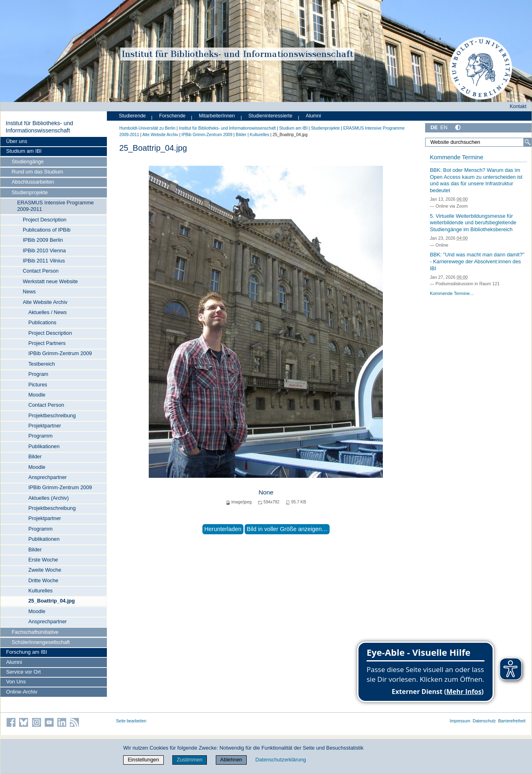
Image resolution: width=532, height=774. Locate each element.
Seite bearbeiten (131, 721)
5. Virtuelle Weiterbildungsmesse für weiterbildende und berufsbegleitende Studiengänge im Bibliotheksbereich (473, 223)
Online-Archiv (22, 692)
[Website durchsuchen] (478, 142)
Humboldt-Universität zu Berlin (148, 128)
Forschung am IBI (27, 652)
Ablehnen (231, 760)
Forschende (173, 116)
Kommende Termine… (452, 293)
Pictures (38, 385)
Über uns (17, 141)
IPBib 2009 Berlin (43, 240)
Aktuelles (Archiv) (49, 498)
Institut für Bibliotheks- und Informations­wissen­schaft (39, 127)
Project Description (45, 220)
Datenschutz (484, 721)
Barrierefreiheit (512, 721)
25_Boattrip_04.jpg (52, 601)
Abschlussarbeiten (33, 182)
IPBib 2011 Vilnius (44, 261)
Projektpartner (45, 426)
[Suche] (528, 142)
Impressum (460, 721)
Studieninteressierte (270, 116)
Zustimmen (190, 760)
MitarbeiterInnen (217, 116)
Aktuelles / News (48, 312)
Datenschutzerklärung (280, 760)
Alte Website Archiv (45, 302)
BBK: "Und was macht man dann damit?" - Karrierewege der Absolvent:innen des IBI (477, 261)
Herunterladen (223, 529)
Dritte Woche (43, 580)
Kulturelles (41, 591)
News (29, 292)
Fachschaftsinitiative (35, 632)
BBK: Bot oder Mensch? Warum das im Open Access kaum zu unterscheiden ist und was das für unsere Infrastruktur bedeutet (476, 180)
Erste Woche (43, 560)
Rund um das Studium (38, 172)
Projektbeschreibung (52, 415)
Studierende (132, 116)
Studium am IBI (24, 151)
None (266, 492)
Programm (41, 436)
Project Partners (47, 343)
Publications (42, 322)
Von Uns (16, 682)
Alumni (14, 662)
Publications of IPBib (47, 230)
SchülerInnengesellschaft (41, 642)
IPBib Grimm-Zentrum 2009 (60, 353)
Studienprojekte (30, 192)
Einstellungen (143, 760)
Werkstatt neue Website (50, 281)
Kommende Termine (457, 157)
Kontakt (518, 106)
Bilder (35, 456)
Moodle (37, 395)
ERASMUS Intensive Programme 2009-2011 (55, 206)
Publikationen (44, 446)
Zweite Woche (45, 570)
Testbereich (42, 364)
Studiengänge (28, 162)
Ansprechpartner (48, 477)
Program (38, 374)
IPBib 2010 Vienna (44, 250)
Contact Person (41, 271)
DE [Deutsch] (434, 127)
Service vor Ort (23, 672)
